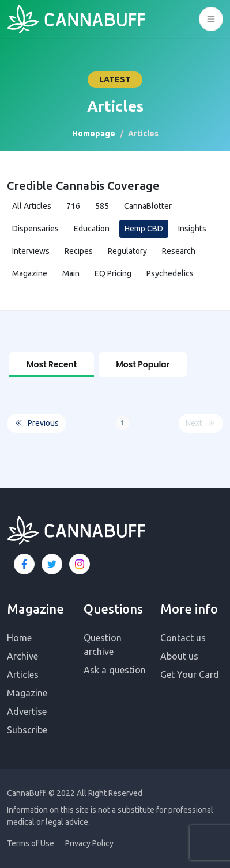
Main (71, 273)
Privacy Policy (89, 843)
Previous (36, 423)
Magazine (30, 273)
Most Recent (52, 364)
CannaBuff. (27, 793)
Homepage (94, 134)
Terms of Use (31, 843)
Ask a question (115, 670)
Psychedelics (170, 273)
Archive (22, 656)
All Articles (32, 206)
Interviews (31, 251)
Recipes (79, 251)
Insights (192, 229)
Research (179, 251)
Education (92, 229)
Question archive (103, 645)
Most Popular (143, 364)
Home (19, 638)
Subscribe (27, 730)
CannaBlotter (148, 206)
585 (102, 206)
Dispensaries (35, 229)
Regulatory (127, 251)
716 (73, 206)
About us (179, 656)
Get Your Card (190, 675)
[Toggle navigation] (211, 19)
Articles (23, 675)
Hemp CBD (144, 229)
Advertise (27, 711)
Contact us (183, 638)
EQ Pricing (113, 273)
